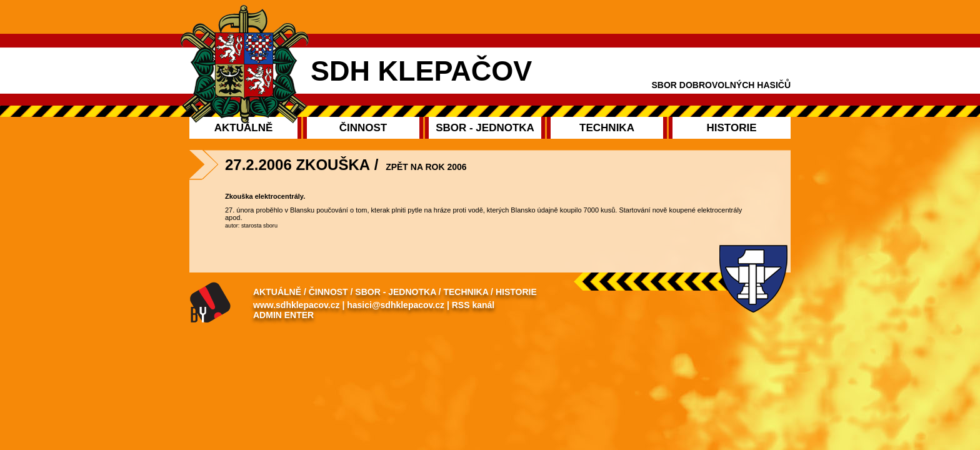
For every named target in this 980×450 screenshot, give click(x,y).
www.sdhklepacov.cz (297, 305)
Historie (516, 292)
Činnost (328, 292)
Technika (466, 292)
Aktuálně (277, 292)
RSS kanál (473, 305)
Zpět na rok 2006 (426, 167)
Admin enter (283, 315)
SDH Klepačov (421, 71)
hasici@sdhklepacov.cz (396, 305)
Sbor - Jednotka (395, 292)
